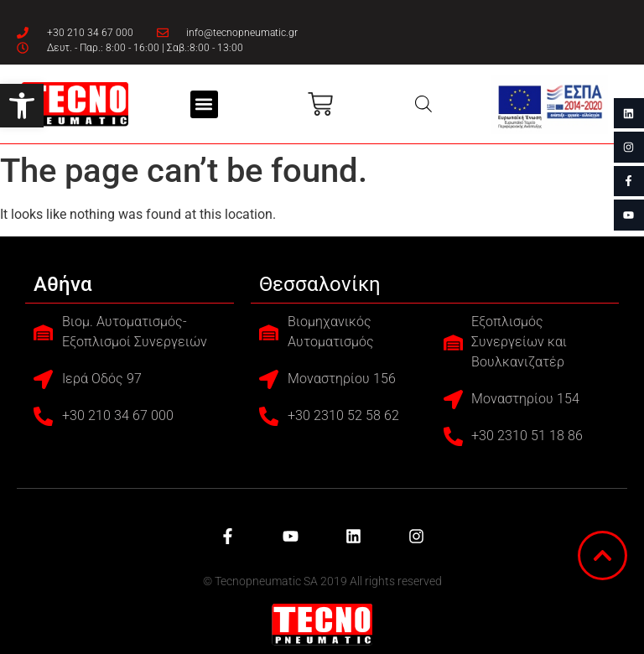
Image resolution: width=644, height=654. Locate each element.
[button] (22, 106)
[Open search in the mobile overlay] (423, 104)
